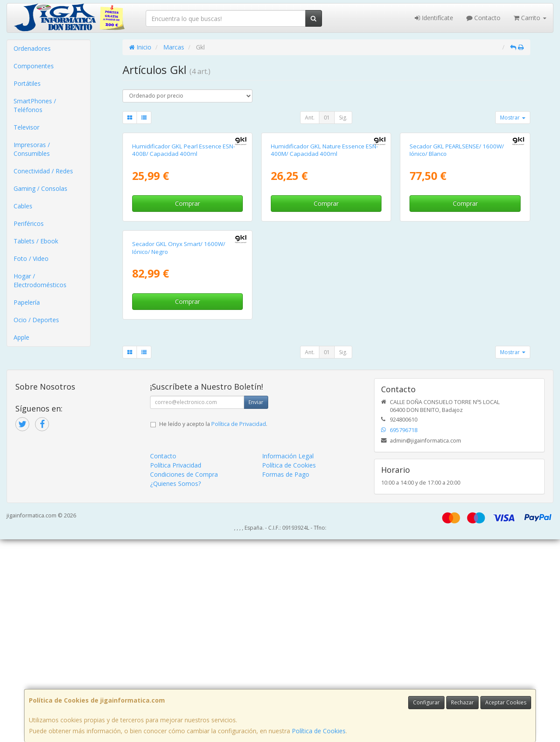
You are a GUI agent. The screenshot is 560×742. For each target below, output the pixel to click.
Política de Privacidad (239, 627)
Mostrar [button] (513, 118)
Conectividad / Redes (43, 171)
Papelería (27, 302)
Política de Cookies (319, 731)
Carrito (530, 18)
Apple (21, 337)
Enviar (256, 605)
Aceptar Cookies (506, 702)
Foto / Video (31, 258)
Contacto (483, 18)
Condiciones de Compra (184, 677)
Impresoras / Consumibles (32, 149)
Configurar (426, 702)
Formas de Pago (286, 677)
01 (327, 118)
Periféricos (29, 223)
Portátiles (27, 83)
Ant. (310, 118)
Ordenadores (32, 48)
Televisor (26, 127)
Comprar (187, 305)
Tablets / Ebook (36, 241)
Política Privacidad (176, 668)
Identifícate (434, 18)
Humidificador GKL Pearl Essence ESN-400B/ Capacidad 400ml (184, 251)
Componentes (34, 66)
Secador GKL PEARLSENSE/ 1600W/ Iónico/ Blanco (457, 251)
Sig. (343, 118)
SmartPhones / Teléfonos (35, 105)
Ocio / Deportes (36, 320)
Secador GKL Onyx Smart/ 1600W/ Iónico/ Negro (179, 451)
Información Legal (288, 659)
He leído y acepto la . (213, 627)
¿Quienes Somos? (175, 686)
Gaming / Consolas (40, 188)
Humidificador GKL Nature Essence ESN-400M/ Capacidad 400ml (324, 251)
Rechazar (462, 702)
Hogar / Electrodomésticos (40, 280)
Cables (23, 206)
